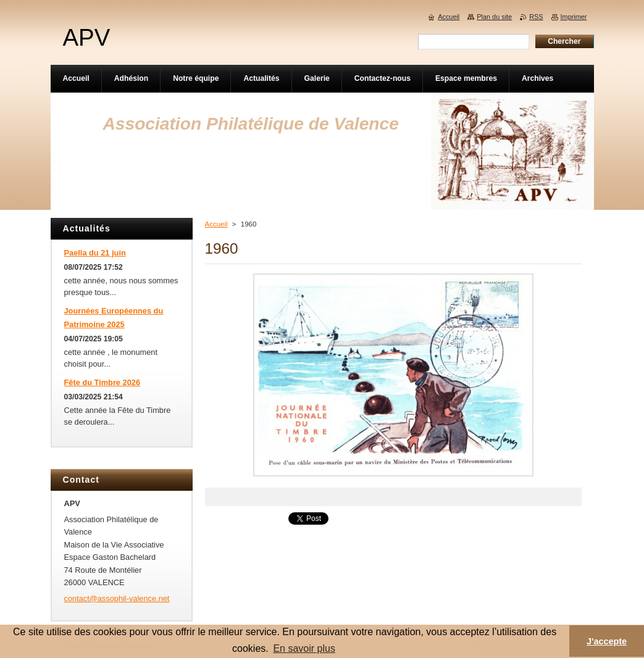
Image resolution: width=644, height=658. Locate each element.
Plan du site (494, 17)
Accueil (216, 224)
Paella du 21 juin (95, 253)
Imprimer (574, 17)
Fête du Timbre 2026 (102, 382)
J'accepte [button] (607, 641)
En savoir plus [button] (304, 648)
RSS (536, 17)
